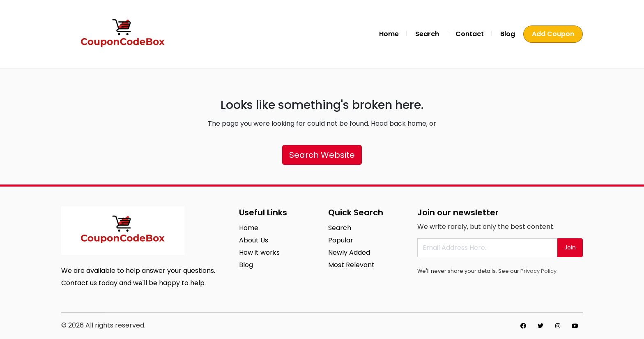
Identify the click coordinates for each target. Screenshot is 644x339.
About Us (254, 240)
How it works (259, 253)
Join (570, 247)
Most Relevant (351, 265)
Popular (341, 240)
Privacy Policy (538, 271)
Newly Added (349, 253)
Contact (470, 34)
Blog (508, 34)
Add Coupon (553, 34)
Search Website (322, 155)
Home (389, 34)
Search (427, 34)
